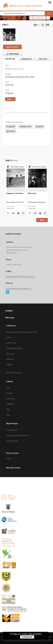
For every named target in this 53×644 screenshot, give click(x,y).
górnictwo (11, 131)
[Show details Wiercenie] (45, 213)
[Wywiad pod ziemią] (9, 35)
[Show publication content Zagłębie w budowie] (18, 213)
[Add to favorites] (43, 25)
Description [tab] (10, 59)
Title (8, 388)
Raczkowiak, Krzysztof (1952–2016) (20, 77)
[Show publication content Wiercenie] (40, 213)
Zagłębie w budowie (15, 193)
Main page (10, 318)
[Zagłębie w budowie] (16, 178)
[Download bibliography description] (13, 213)
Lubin (8, 337)
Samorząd (10, 354)
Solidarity (10, 359)
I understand (27, 637)
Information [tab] (26, 59)
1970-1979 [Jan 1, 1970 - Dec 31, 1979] (9, 85)
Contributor (11, 399)
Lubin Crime (11, 343)
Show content (12, 47)
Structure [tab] (43, 59)
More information (35, 634)
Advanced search (38, 18)
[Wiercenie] (37, 178)
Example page (12, 430)
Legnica (9, 364)
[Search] (49, 13)
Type (8, 415)
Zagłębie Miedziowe (14, 348)
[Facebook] (8, 292)
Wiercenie (32, 193)
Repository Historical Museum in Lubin (22, 332)
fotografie (11, 126)
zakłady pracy (25, 126)
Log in (9, 458)
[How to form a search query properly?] (48, 18)
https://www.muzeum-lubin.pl (19, 288)
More (42, 220)
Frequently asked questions (17, 435)
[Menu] (50, 2)
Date (8, 409)
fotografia (9, 93)
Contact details (12, 441)
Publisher (10, 404)
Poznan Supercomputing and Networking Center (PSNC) (28, 640)
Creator (9, 393)
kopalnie (40, 126)
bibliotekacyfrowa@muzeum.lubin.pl (20, 276)
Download (12, 54)
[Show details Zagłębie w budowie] (23, 213)
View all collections (14, 373)
